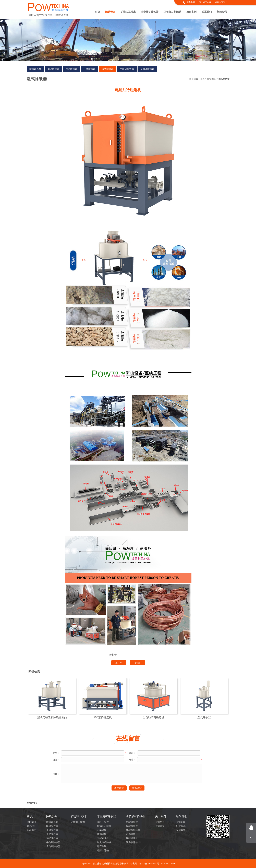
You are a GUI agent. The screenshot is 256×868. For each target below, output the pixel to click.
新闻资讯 (222, 12)
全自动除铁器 (147, 69)
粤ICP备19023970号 (149, 864)
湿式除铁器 (108, 69)
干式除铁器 (90, 69)
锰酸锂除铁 (132, 826)
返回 (137, 663)
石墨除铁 (131, 834)
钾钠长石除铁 (104, 826)
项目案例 (191, 12)
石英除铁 (102, 830)
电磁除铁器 (53, 69)
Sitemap (165, 864)
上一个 (119, 663)
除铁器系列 (35, 69)
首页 (202, 79)
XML (173, 864)
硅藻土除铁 (103, 850)
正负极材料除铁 (172, 12)
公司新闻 (181, 822)
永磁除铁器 (71, 69)
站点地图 (31, 830)
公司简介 (160, 822)
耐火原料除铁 (104, 842)
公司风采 (160, 826)
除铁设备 (110, 12)
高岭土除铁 (103, 822)
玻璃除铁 (102, 834)
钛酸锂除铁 (132, 838)
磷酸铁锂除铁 (133, 830)
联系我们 (207, 12)
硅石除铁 (102, 846)
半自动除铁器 (127, 69)
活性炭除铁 (132, 842)
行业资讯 (181, 826)
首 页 (97, 12)
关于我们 (161, 816)
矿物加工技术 (128, 12)
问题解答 (181, 830)
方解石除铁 (103, 838)
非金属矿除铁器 (150, 12)
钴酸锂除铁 (132, 822)
